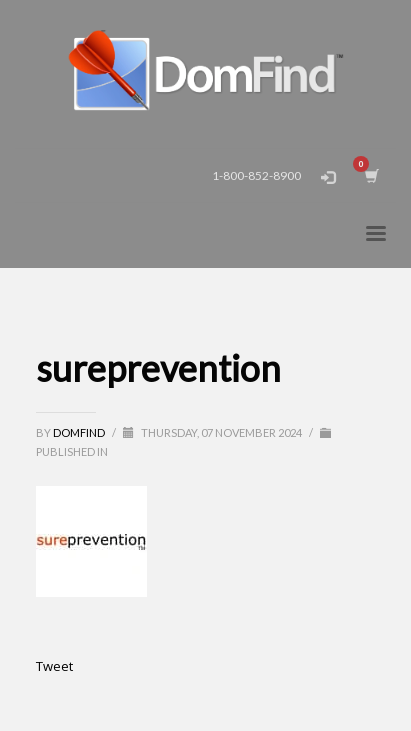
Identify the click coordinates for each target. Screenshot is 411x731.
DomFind (80, 432)
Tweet (54, 666)
